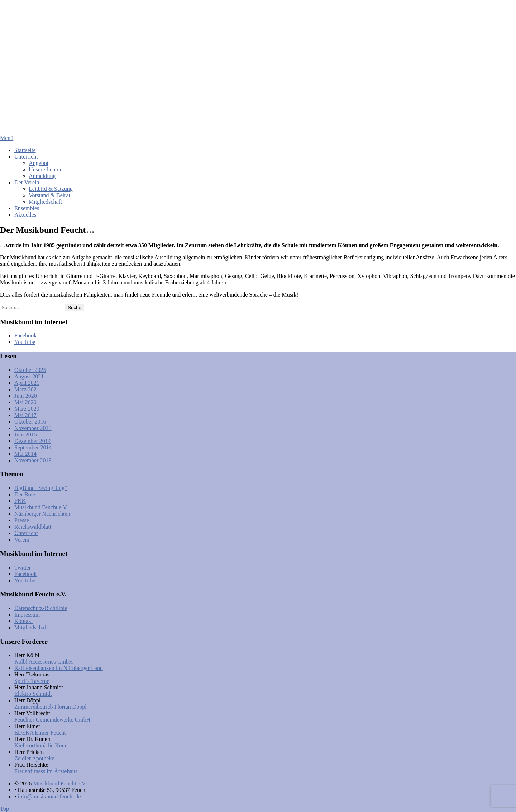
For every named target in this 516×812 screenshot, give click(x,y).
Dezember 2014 (33, 441)
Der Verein (27, 182)
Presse (22, 520)
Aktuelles (25, 215)
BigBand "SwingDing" (41, 488)
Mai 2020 (25, 402)
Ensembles (27, 208)
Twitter (23, 568)
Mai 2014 (25, 454)
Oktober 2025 (30, 370)
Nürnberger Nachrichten (42, 514)
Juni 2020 (26, 396)
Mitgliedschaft (45, 202)
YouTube (25, 342)
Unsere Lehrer (45, 169)
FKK (20, 501)
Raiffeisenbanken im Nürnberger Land (59, 668)
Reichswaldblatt (33, 527)
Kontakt (24, 621)
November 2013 (33, 460)
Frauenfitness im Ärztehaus (46, 771)
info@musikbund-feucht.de (49, 796)
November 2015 (33, 428)
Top (4, 809)
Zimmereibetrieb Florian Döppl (51, 707)
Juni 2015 (26, 435)
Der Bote (25, 494)
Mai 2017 (25, 415)
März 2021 (27, 389)
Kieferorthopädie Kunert (43, 745)
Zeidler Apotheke (34, 758)
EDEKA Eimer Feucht (40, 733)
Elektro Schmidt (33, 694)
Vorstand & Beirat (49, 195)
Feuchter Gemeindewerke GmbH (52, 720)
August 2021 (29, 376)
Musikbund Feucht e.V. (41, 507)
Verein (22, 540)
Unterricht (26, 157)
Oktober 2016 (30, 422)
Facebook (25, 336)
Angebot (39, 163)
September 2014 (33, 447)
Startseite (25, 150)
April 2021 (27, 383)
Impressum (27, 615)
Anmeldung (42, 176)
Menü (7, 138)
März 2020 (27, 409)
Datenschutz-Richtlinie (41, 608)
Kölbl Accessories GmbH (44, 662)
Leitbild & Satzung (51, 189)
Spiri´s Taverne (32, 681)
